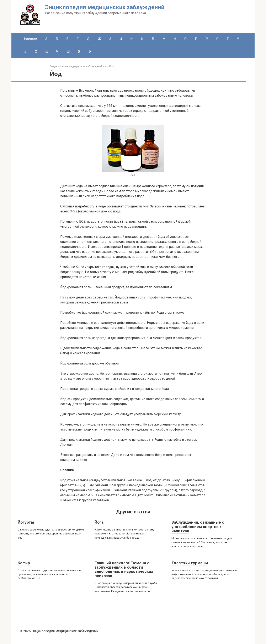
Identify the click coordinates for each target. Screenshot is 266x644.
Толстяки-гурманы (190, 563)
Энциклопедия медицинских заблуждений (105, 7)
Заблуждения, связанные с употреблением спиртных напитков (198, 527)
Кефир (24, 563)
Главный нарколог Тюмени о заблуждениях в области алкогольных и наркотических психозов (124, 569)
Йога (99, 522)
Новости (30, 39)
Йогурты (26, 522)
